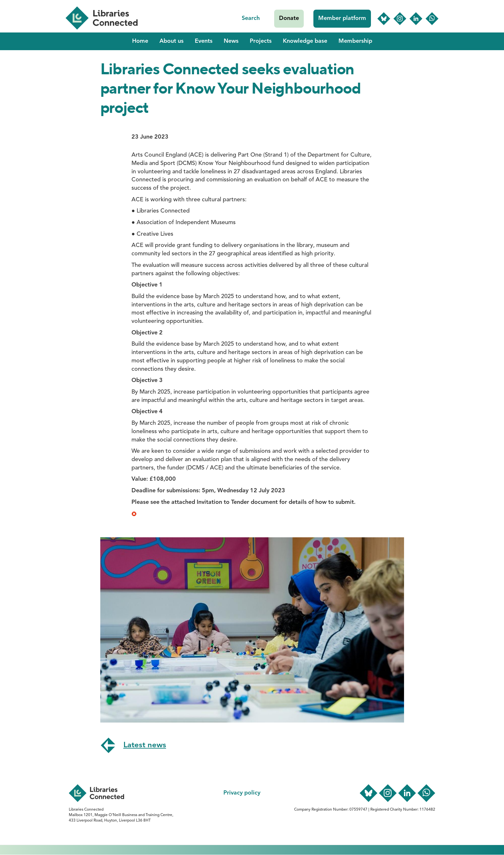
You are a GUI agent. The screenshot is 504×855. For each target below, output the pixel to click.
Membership (355, 41)
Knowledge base (305, 41)
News (231, 41)
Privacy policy (242, 793)
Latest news (145, 745)
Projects (261, 41)
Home (140, 41)
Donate (289, 18)
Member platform (342, 18)
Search (251, 18)
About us (171, 41)
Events (204, 41)
